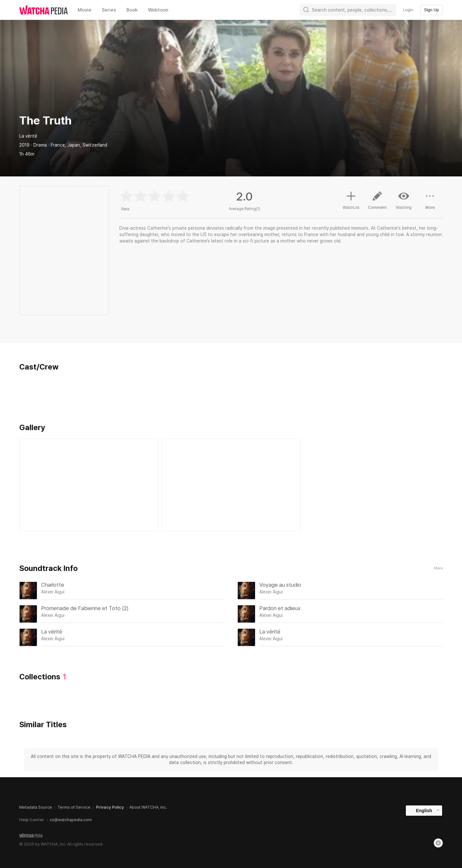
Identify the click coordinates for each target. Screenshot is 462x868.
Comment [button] (377, 203)
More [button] (430, 203)
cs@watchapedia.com (71, 820)
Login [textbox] (408, 10)
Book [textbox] (132, 10)
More (438, 568)
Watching (404, 200)
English (424, 811)
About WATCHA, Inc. (148, 807)
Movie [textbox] (85, 10)
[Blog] (438, 843)
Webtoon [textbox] (158, 10)
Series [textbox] (109, 10)
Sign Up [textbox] (432, 10)
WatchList (351, 200)
